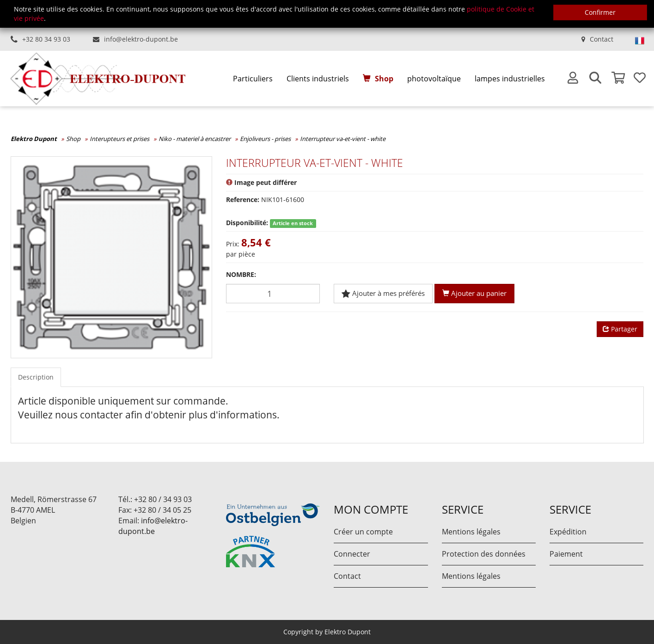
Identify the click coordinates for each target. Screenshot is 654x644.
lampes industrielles (510, 79)
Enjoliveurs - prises (265, 139)
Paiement (566, 554)
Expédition (568, 532)
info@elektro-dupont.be (141, 39)
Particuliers (253, 79)
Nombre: (241, 274)
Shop (384, 79)
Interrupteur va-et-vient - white (343, 139)
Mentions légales (471, 532)
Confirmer (600, 12)
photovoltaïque (434, 79)
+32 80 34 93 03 (46, 39)
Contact (602, 39)
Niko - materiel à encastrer (195, 139)
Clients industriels (318, 79)
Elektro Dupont (34, 139)
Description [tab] (36, 377)
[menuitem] (253, 79)
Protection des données (484, 554)
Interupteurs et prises (119, 139)
